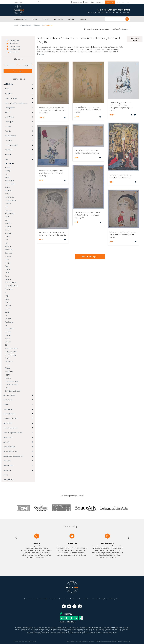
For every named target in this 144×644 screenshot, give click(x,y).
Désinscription (91, 599)
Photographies (10, 108)
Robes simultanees (11, 348)
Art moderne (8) (53, 629)
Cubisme (8, 204)
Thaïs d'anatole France (12, 391)
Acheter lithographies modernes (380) (25, 627)
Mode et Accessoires (10, 428)
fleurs (7, 276)
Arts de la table (8, 465)
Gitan (7, 388)
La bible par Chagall (12, 384)
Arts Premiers (8, 437)
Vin (6, 292)
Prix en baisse (14, 52)
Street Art (7, 404)
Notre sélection (15, 46)
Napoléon (8, 223)
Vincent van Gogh (11, 355)
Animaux (8, 177)
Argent (7, 266)
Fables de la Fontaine (12, 381)
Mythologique (9, 197)
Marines (7, 187)
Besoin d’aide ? (41, 599)
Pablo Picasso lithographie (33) (97, 627)
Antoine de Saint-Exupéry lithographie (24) (39, 633)
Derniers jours (14, 40)
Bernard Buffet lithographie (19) (85, 629)
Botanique (8, 253)
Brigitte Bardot (10, 213)
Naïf (6, 243)
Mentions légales (101, 599)
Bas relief (8, 154)
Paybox (119, 641)
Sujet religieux (10, 180)
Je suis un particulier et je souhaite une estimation (61, 599)
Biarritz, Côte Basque (12, 286)
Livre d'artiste (9, 117)
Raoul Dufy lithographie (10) (99, 631)
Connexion (110, 2)
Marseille (8, 378)
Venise (7, 220)
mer (6, 325)
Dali (6, 315)
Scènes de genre (11, 200)
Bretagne (8, 227)
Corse (7, 230)
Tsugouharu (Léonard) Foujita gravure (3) (118, 627)
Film (6, 240)
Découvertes (8, 400)
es (128, 2)
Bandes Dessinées (9, 414)
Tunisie (7, 312)
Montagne (8, 233)
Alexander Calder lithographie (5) (61, 633)
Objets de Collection (10, 451)
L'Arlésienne (9, 361)
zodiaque (8, 279)
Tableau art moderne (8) (44, 627)
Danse (7, 273)
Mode (7, 260)
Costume (8, 342)
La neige (8, 269)
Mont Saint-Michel (11, 282)
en (120, 2)
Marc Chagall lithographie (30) (44, 631)
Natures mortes (10, 184)
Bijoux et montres (9, 447)
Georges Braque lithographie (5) (78, 627)
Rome (7, 358)
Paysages (8, 171)
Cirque (7, 296)
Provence (8, 210)
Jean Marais (9, 371)
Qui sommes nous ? (30, 599)
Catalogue (8, 140)
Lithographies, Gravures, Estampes (16, 103)
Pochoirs (8, 131)
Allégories (8, 190)
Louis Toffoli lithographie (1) (83, 631)
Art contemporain (9, 395)
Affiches (8, 112)
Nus (6, 174)
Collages (8, 126)
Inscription (99, 2)
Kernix (128, 641)
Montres (8, 309)
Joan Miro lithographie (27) (22, 629)
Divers (5, 475)
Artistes (7, 368)
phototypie (9, 150)
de (123, 2)
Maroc (7, 299)
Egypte (7, 375)
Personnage (9, 289)
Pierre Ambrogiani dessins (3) (103, 629)
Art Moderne (37, 25)
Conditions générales (113, 599)
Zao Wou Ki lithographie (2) (115, 631)
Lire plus (40, 54)
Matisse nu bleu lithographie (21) (80, 633)
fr (117, 2)
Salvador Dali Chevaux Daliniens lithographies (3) (104, 633)
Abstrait (7, 194)
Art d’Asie (6, 442)
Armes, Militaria (8, 479)
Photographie (8, 409)
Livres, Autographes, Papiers (13, 433)
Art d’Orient (7, 461)
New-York (8, 319)
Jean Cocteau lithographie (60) (39, 629)
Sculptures (9, 93)
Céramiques (9, 122)
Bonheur (8, 335)
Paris (7, 207)
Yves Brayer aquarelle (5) (28, 631)
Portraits (8, 167)
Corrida (7, 236)
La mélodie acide (11, 352)
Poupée (8, 302)
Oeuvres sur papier (11, 145)
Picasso (7, 338)
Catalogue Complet (26, 25)
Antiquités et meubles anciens (13, 456)
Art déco (8, 246)
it (126, 2)
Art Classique (8, 423)
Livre (7, 159)
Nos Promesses (81, 599)
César (7, 345)
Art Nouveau (9, 250)
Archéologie (8, 470)
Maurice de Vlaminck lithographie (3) (64, 631)
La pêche (8, 332)
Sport (7, 217)
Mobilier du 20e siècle (11, 418)
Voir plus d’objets (90, 256)
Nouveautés (14, 43)
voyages (8, 365)
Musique (8, 263)
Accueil (16, 25)
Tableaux (8, 89)
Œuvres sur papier (11, 98)
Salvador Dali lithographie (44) (60, 627)
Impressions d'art (11, 136)
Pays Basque (9, 322)
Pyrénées (8, 305)
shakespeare (9, 329)
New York (8, 256)
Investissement (15, 49)
